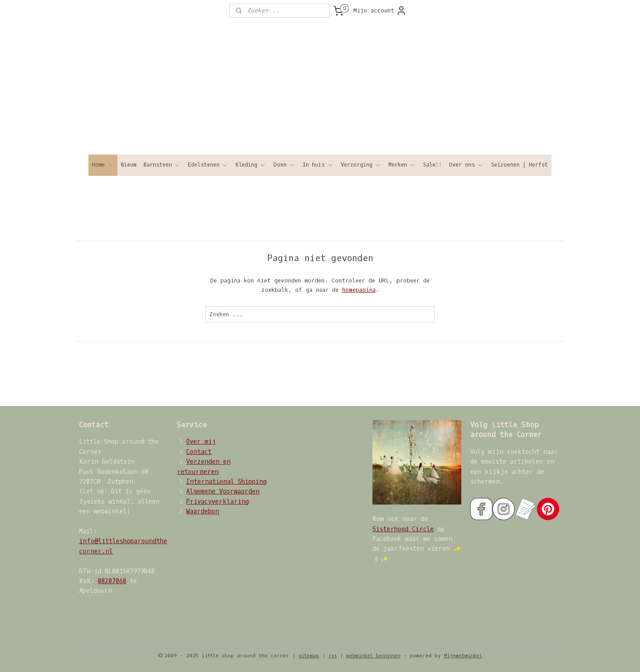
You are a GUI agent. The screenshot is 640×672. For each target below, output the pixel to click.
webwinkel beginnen (373, 656)
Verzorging (361, 165)
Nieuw (129, 165)
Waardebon (203, 511)
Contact (199, 452)
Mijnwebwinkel (463, 656)
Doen (284, 165)
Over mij (201, 442)
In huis (318, 165)
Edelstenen (208, 165)
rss (333, 656)
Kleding (251, 165)
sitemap (309, 656)
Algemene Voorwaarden (223, 491)
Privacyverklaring (218, 502)
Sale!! (432, 165)
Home (103, 165)
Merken (402, 165)
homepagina (358, 290)
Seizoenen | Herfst (520, 165)
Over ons (466, 165)
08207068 (112, 581)
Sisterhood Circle (403, 529)
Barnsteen (162, 165)
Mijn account (380, 11)
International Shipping (226, 482)
